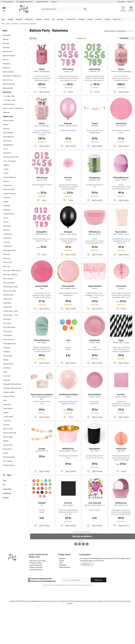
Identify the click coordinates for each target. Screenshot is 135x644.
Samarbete (63, 599)
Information (121, 2)
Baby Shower (29, 19)
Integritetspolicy (65, 601)
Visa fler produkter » (82, 570)
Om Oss (62, 595)
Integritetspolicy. (86, 619)
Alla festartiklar (71, 19)
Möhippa (108, 19)
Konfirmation (117, 19)
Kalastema (19, 19)
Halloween (99, 19)
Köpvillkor (62, 592)
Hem (3, 24)
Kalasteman (130, 31)
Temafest (10, 19)
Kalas (3, 19)
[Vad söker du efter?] (64, 9)
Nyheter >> (54, 2)
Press (61, 597)
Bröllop (47, 19)
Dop (53, 19)
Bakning (90, 19)
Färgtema (39, 19)
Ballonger (60, 19)
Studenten (82, 19)
